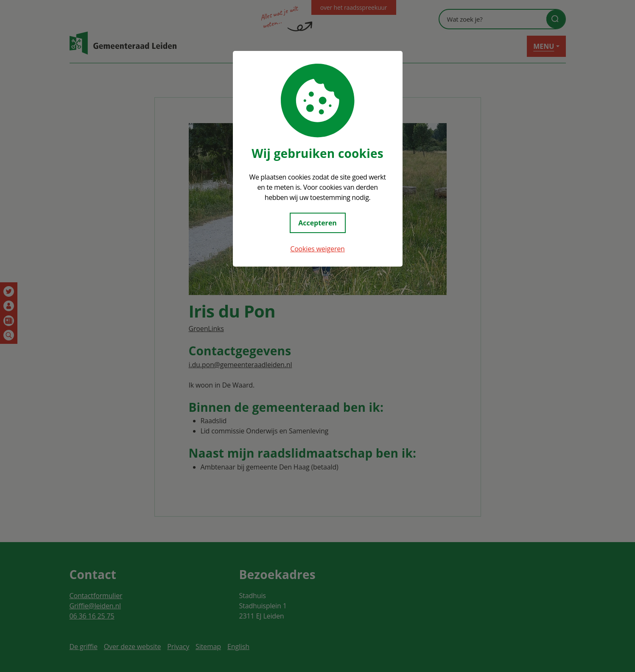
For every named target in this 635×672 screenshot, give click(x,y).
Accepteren (317, 223)
